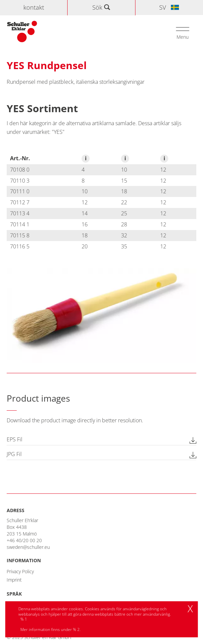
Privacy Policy (20, 571)
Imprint (14, 580)
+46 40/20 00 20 (24, 540)
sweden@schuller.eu (28, 547)
